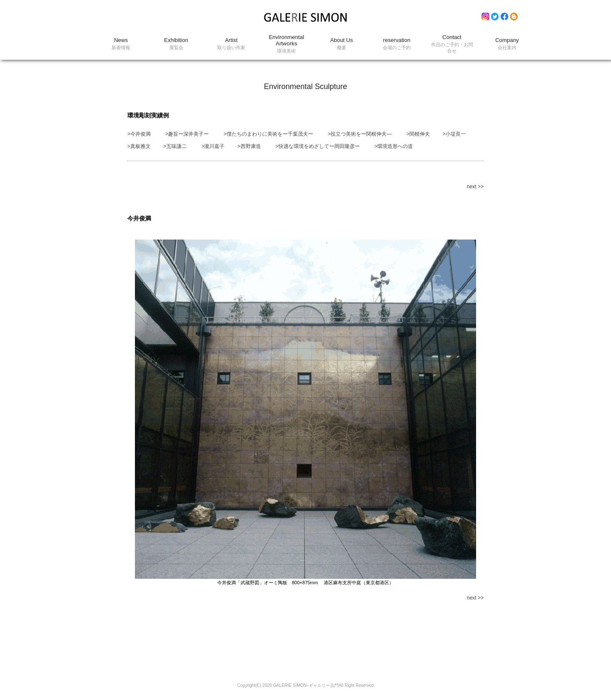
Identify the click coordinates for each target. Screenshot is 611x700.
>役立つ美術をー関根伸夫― (360, 134)
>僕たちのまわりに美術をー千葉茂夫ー (268, 134)
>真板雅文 (139, 146)
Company (507, 44)
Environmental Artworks (286, 44)
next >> (475, 187)
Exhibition (176, 44)
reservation (397, 44)
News (121, 44)
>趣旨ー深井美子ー (187, 134)
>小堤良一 (454, 134)
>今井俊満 (139, 134)
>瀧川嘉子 (213, 146)
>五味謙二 (175, 146)
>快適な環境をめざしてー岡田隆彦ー (318, 146)
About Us (342, 44)
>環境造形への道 (394, 146)
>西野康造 (249, 146)
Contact (452, 44)
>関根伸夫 (418, 134)
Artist (231, 44)
